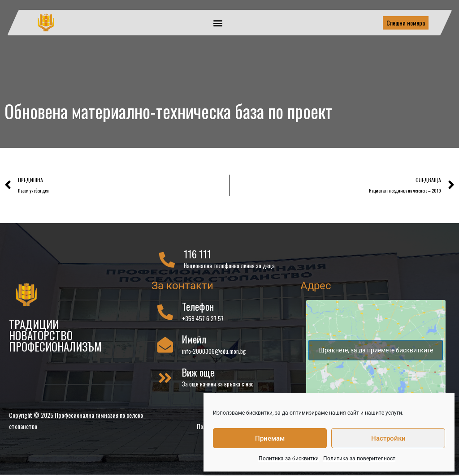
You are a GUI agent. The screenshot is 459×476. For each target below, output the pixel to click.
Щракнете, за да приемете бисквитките (376, 352)
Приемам (270, 438)
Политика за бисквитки (289, 459)
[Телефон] (165, 313)
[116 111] (167, 261)
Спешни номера (406, 23)
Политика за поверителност (359, 459)
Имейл (194, 341)
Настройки (388, 438)
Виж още (198, 373)
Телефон (198, 308)
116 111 (197, 255)
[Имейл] (165, 346)
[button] (218, 23)
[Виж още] (165, 379)
